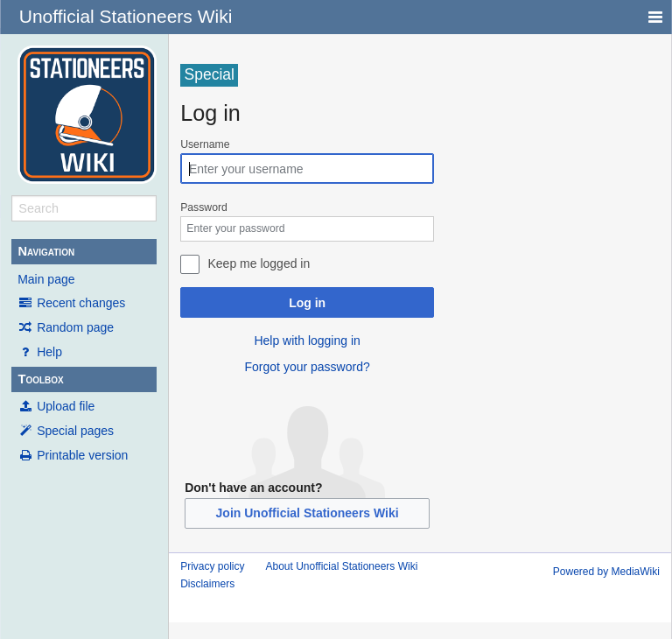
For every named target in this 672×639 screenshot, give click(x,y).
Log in (307, 303)
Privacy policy (212, 566)
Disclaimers (207, 584)
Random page (66, 327)
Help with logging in (307, 341)
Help (40, 352)
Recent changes (71, 303)
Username (205, 144)
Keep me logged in (259, 263)
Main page (46, 279)
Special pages (66, 431)
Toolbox (40, 379)
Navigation (46, 251)
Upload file (56, 406)
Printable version (73, 455)
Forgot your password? (308, 367)
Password (204, 207)
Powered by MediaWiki (606, 572)
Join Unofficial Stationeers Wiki (308, 513)
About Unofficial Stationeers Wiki (341, 566)
